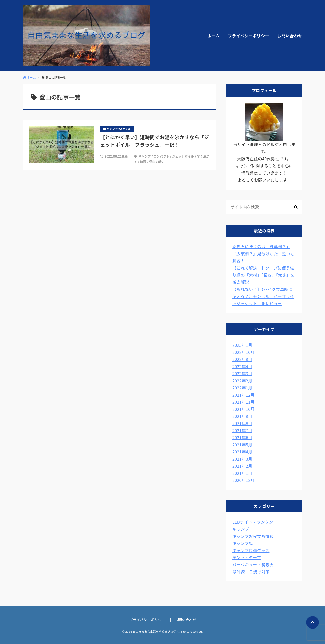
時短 (143, 161)
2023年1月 (242, 345)
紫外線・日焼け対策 (251, 572)
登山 (152, 161)
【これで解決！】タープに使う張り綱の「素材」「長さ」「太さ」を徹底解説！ (263, 275)
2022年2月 (242, 381)
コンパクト (161, 156)
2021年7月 (242, 430)
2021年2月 (242, 466)
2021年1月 (242, 473)
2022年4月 (242, 366)
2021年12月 (243, 395)
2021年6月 (242, 437)
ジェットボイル (183, 156)
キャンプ (145, 156)
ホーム (214, 36)
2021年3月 (242, 459)
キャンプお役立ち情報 (253, 536)
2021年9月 (242, 416)
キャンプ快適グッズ (251, 550)
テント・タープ (247, 557)
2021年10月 (243, 409)
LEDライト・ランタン (253, 522)
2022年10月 (243, 352)
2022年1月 (242, 388)
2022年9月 (242, 359)
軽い (161, 161)
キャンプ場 (243, 543)
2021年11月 (243, 402)
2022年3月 (242, 373)
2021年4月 (242, 452)
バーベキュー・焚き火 (253, 564)
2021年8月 (242, 423)
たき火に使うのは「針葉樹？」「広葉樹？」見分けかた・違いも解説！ (263, 254)
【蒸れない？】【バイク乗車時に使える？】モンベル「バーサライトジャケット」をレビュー (263, 296)
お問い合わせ (290, 36)
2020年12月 (243, 480)
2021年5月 (242, 445)
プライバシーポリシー (248, 36)
